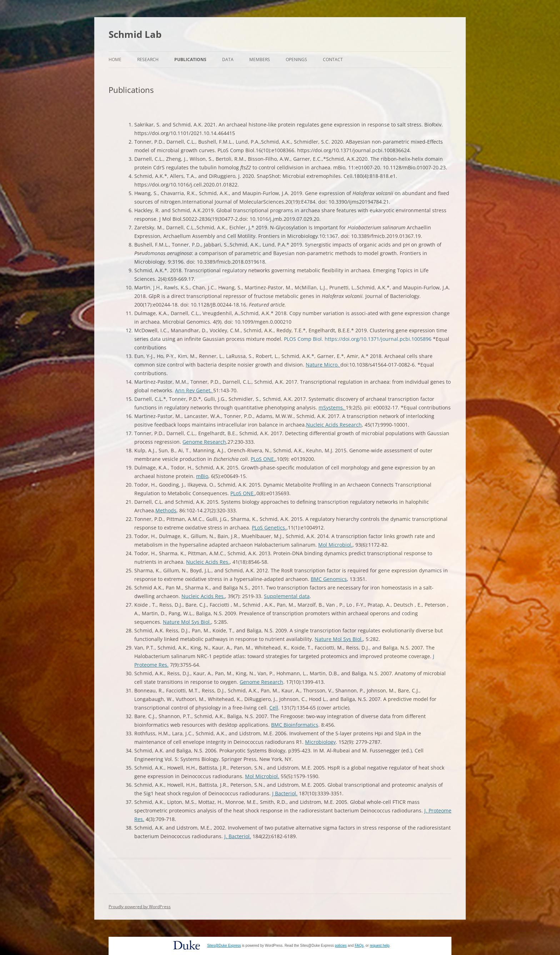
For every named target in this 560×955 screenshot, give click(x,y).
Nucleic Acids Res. (208, 562)
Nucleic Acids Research (334, 425)
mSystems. (332, 407)
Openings (296, 59)
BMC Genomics (329, 579)
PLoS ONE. (263, 459)
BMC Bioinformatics (295, 725)
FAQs (359, 946)
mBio (202, 476)
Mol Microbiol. (335, 545)
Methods (166, 510)
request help (379, 946)
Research (148, 59)
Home (115, 59)
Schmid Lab (135, 34)
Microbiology (320, 742)
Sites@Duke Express (224, 946)
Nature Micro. (323, 365)
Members (260, 59)
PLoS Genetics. (269, 528)
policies (341, 946)
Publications (190, 59)
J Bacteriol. (285, 793)
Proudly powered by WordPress (140, 907)
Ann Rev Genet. (194, 390)
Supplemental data (287, 596)
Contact (333, 59)
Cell (274, 708)
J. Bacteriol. (238, 836)
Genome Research (204, 442)
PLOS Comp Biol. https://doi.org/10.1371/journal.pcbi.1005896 (358, 339)
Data (228, 59)
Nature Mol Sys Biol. (187, 622)
